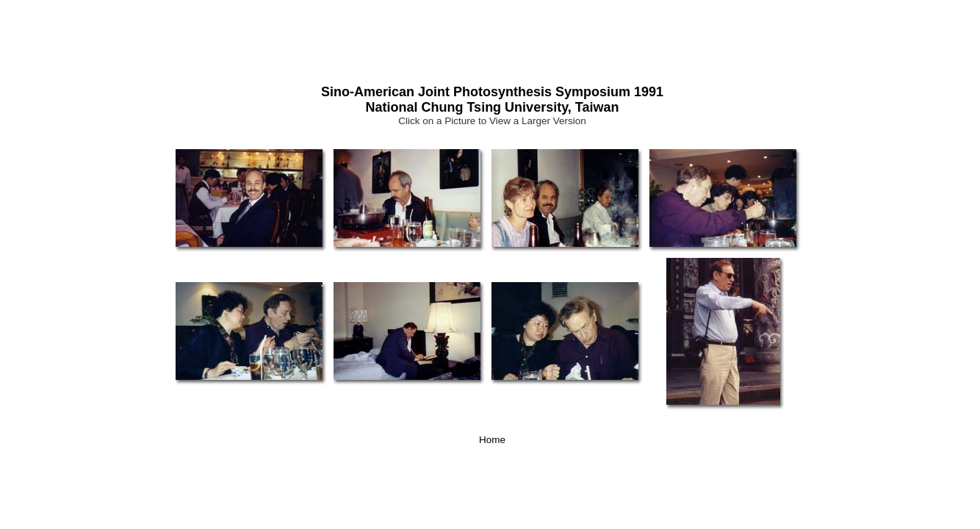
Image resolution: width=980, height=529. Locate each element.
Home (492, 440)
